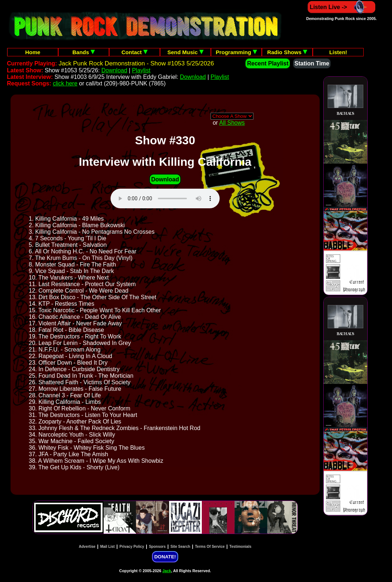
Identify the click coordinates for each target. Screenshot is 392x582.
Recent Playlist (268, 63)
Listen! (338, 52)
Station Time (312, 63)
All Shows (232, 123)
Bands (84, 52)
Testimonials (240, 547)
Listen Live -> (342, 7)
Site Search (180, 547)
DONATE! (165, 557)
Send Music (185, 52)
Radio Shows (287, 52)
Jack (167, 571)
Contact (135, 52)
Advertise (87, 547)
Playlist (141, 70)
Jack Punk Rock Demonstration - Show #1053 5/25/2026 (136, 63)
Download (114, 70)
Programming (236, 52)
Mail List (107, 547)
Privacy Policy (132, 547)
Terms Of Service (210, 547)
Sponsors (157, 547)
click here (65, 83)
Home (33, 52)
